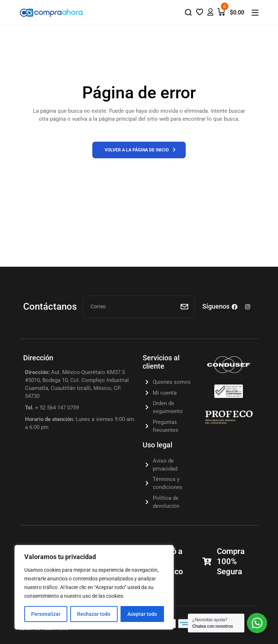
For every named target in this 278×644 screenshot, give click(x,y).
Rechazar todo (94, 614)
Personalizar (46, 614)
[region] (94, 587)
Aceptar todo (142, 614)
